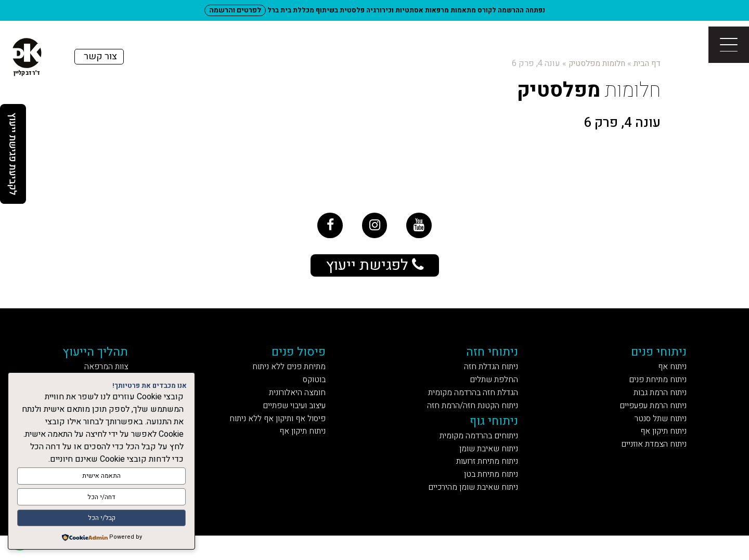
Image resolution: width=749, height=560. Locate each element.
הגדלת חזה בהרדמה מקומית (472, 404)
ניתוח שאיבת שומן (489, 467)
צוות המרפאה (114, 375)
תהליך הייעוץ (104, 358)
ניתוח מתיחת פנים (652, 390)
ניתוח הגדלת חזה (492, 375)
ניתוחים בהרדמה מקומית (477, 453)
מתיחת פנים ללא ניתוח (291, 375)
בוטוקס (320, 390)
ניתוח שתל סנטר (656, 433)
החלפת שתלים (496, 390)
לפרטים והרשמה (235, 10)
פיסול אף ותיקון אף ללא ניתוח (277, 433)
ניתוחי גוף (497, 436)
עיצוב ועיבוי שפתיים (294, 419)
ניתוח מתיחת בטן (492, 496)
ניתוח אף (670, 375)
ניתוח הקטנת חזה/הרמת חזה (471, 419)
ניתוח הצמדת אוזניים (647, 463)
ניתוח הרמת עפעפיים (646, 419)
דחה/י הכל (102, 499)
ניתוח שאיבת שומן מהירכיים (470, 510)
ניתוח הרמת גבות (656, 404)
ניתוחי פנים (656, 358)
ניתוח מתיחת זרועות (487, 482)
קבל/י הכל (102, 519)
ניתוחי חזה (495, 358)
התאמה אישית (101, 479)
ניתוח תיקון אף (659, 448)
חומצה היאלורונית (301, 404)
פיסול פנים (304, 358)
